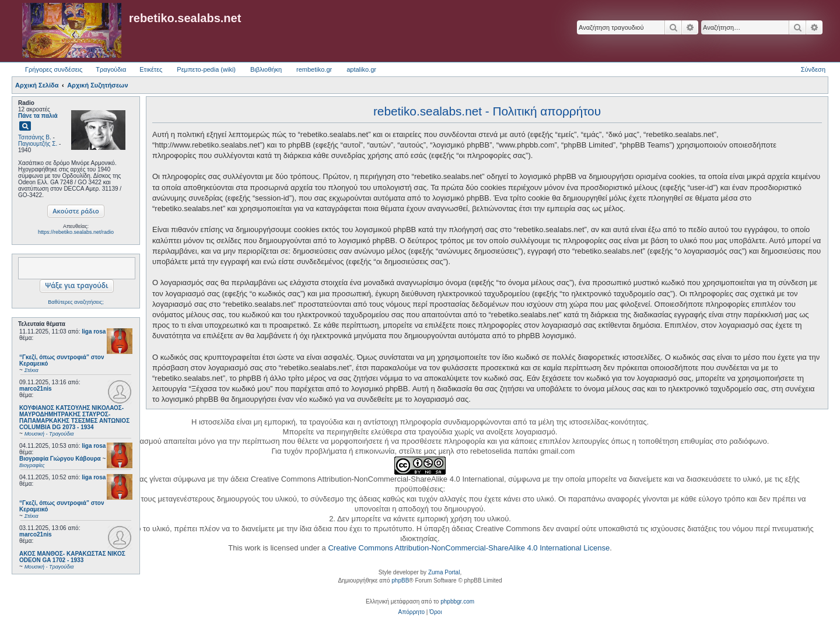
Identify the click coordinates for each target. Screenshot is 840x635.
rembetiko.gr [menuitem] (314, 69)
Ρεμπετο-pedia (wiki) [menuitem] (206, 69)
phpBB (400, 580)
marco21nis (36, 389)
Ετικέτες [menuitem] (151, 69)
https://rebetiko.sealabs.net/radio (76, 232)
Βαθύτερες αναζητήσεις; (76, 302)
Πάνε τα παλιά (38, 116)
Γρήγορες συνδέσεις (54, 69)
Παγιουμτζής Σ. (38, 144)
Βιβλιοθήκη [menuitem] (266, 69)
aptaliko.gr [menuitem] (361, 69)
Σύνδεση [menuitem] (813, 69)
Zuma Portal (444, 572)
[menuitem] (412, 612)
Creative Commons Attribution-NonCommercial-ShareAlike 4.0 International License (469, 548)
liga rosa (94, 331)
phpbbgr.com (457, 601)
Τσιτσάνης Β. (35, 137)
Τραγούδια (111, 69)
